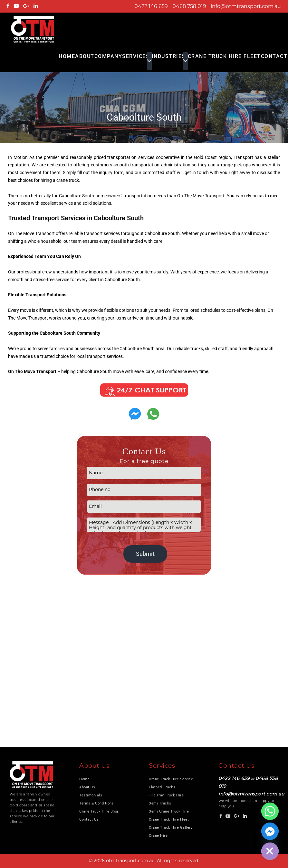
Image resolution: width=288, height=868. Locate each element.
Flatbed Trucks (162, 787)
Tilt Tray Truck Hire (166, 795)
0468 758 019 (189, 6)
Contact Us (89, 819)
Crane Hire (158, 836)
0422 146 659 (151, 6)
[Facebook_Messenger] (270, 831)
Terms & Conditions (96, 803)
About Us (87, 787)
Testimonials (91, 795)
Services (136, 56)
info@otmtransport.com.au (246, 6)
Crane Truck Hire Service (171, 779)
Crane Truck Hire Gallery (171, 828)
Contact (274, 56)
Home (67, 56)
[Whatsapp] (270, 811)
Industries (169, 56)
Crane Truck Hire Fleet (224, 56)
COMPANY (108, 56)
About (85, 56)
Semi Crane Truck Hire (169, 811)
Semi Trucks (160, 803)
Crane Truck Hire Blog (99, 811)
